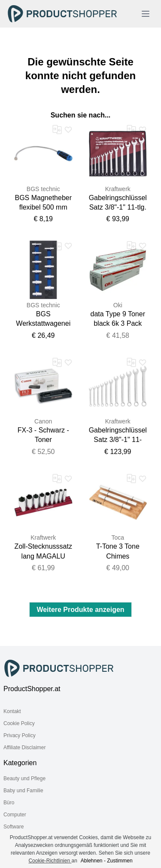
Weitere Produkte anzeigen (80, 610)
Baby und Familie (23, 791)
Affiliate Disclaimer (24, 748)
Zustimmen (120, 861)
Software (14, 827)
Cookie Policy (19, 723)
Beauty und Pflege (24, 778)
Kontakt (12, 711)
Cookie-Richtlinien (50, 861)
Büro (9, 803)
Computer (15, 815)
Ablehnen (92, 861)
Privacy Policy (20, 735)
